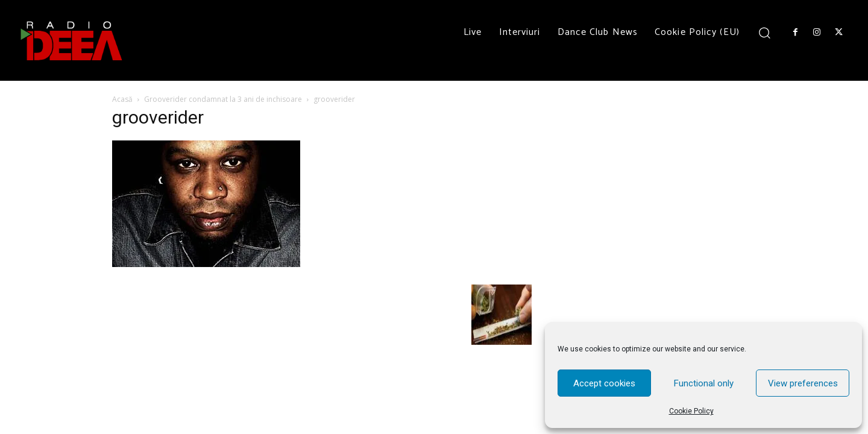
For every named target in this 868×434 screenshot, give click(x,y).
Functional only (704, 383)
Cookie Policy (691, 411)
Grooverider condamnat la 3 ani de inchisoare (223, 99)
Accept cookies (604, 383)
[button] (765, 32)
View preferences (803, 383)
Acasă (122, 99)
